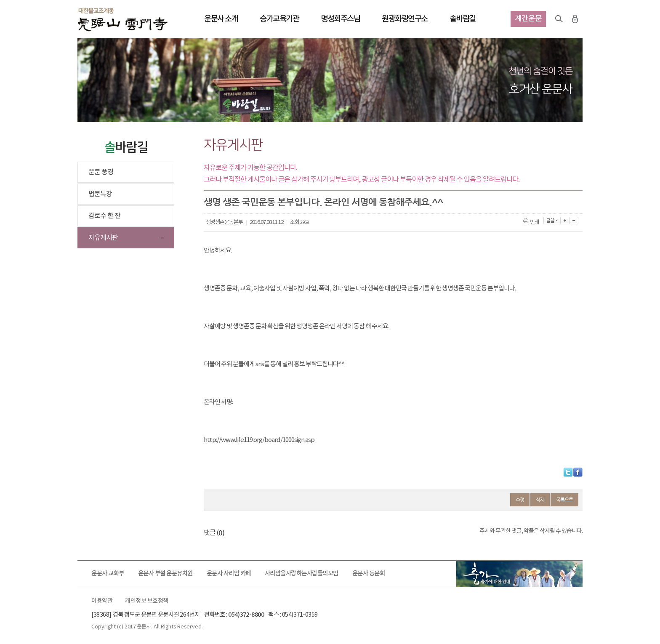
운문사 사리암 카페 (229, 573)
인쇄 (532, 222)
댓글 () (214, 533)
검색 (559, 19)
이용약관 (102, 601)
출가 (519, 574)
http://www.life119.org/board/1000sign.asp (259, 440)
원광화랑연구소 (405, 19)
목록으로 (564, 500)
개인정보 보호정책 (147, 601)
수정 (520, 500)
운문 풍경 (101, 172)
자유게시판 (103, 238)
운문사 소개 (221, 19)
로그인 (575, 19)
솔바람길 (463, 19)
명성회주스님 (340, 19)
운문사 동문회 (369, 573)
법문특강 (100, 194)
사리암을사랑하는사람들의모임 (302, 573)
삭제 (540, 500)
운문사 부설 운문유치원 (165, 573)
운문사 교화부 (108, 573)
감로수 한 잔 (104, 216)
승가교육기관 (279, 19)
